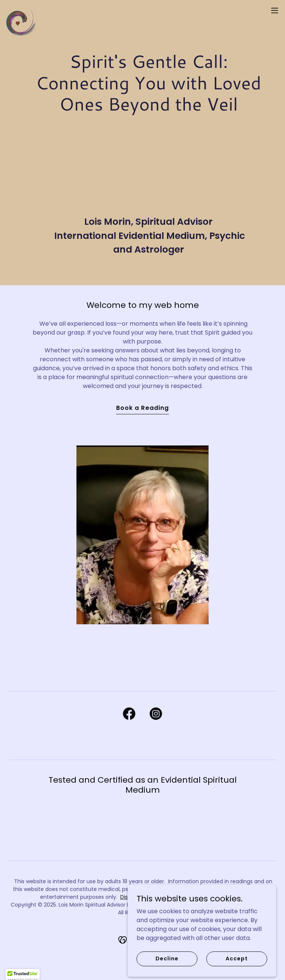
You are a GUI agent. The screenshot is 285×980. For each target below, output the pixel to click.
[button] (275, 10)
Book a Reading (142, 408)
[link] (21, 10)
